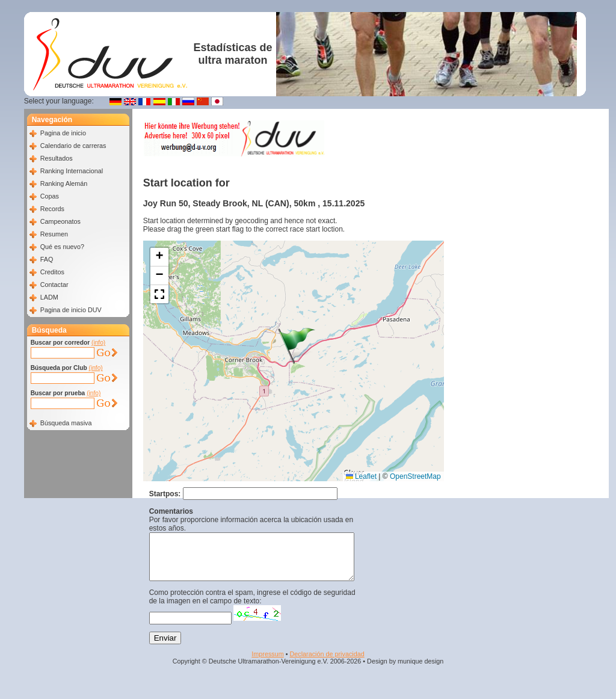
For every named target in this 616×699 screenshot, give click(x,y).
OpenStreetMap (415, 476)
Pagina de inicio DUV (71, 310)
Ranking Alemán (64, 183)
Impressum (267, 663)
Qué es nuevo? (62, 247)
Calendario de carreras (73, 146)
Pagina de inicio (63, 133)
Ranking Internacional (72, 171)
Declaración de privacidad (327, 663)
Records (52, 209)
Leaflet (361, 476)
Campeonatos (60, 221)
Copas (50, 196)
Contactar (54, 285)
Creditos (52, 272)
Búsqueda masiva (66, 423)
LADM (49, 297)
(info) (98, 343)
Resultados (57, 158)
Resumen (54, 234)
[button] (297, 346)
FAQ (47, 259)
